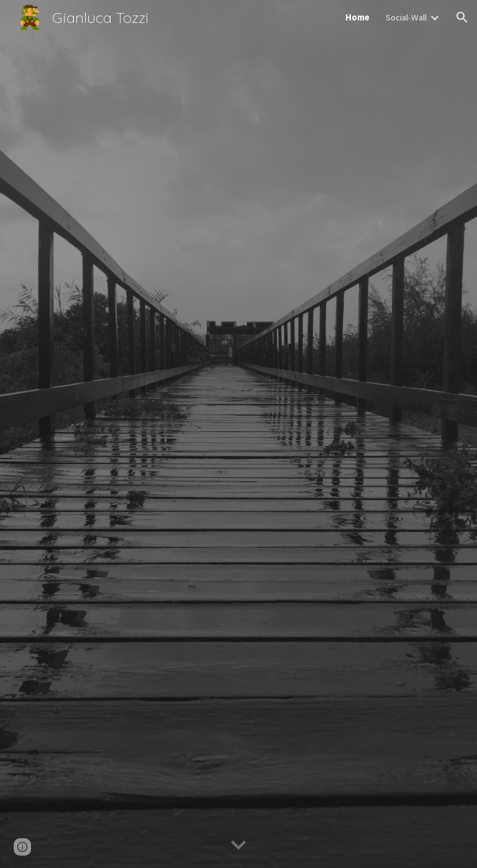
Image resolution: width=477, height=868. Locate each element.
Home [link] (357, 17)
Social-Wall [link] (406, 17)
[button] (462, 17)
